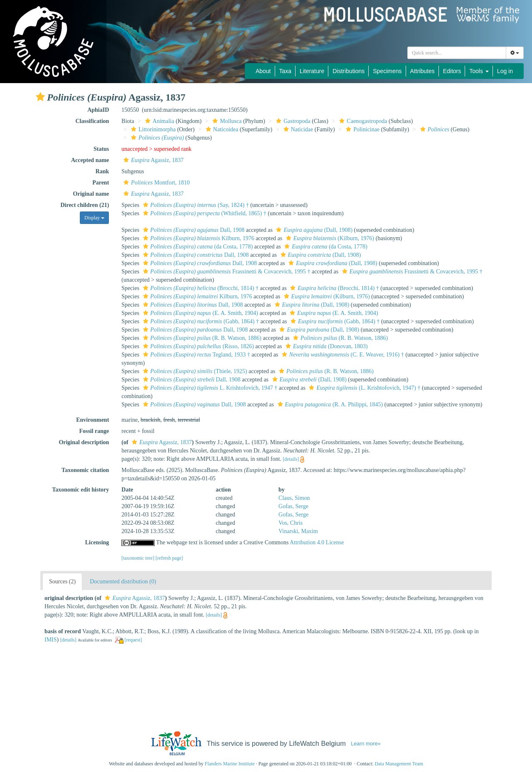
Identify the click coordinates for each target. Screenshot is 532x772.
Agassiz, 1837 (152, 160)
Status (101, 149)
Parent (101, 183)
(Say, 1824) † (195, 205)
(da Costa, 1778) (197, 247)
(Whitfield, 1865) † (204, 213)
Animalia (159, 121)
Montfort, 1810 (155, 183)
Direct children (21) (85, 205)
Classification (92, 121)
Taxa (286, 71)
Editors (452, 71)
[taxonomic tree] (138, 558)
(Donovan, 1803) (326, 346)
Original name (91, 194)
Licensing (97, 542)
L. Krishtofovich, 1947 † (209, 388)
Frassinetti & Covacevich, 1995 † (226, 272)
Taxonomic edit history (80, 490)
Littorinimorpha (152, 129)
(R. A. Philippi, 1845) (329, 404)
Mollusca (226, 121)
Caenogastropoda (362, 121)
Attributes (422, 71)
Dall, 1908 (193, 230)
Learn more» (366, 744)
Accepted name (90, 160)
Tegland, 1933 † (196, 355)
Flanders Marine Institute (230, 764)
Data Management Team (399, 764)
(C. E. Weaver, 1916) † (342, 355)
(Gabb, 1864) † (200, 321)
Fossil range (94, 431)
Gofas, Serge (293, 506)
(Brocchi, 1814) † (200, 288)
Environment (92, 420)
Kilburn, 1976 (198, 238)
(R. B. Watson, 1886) (201, 338)
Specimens (387, 71)
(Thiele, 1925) (194, 371)
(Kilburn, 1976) (329, 238)
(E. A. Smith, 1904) (199, 313)
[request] (133, 640)
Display (94, 218)
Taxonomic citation (85, 470)
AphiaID (98, 110)
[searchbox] (457, 53)
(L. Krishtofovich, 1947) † (363, 388)
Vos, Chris (291, 523)
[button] (40, 97)
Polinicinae (362, 129)
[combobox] (457, 53)
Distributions (349, 71)
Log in (505, 71)
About (263, 71)
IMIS (51, 640)
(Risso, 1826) (197, 346)
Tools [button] (479, 71)
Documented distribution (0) (123, 581)
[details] (291, 459)
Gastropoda (292, 121)
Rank (102, 171)
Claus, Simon (294, 498)
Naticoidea (221, 129)
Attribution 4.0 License (317, 542)
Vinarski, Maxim (298, 531)
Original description (84, 442)
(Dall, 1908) (313, 230)
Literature (312, 71)
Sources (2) (62, 581)
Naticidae (297, 129)
